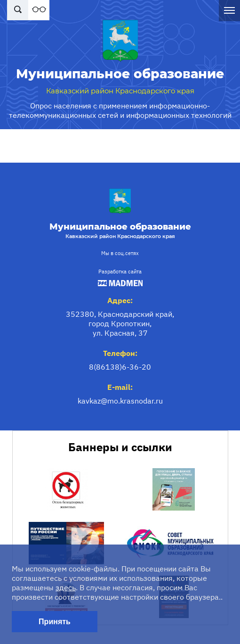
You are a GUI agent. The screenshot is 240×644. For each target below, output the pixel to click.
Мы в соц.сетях (120, 253)
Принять (55, 622)
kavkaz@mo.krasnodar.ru (120, 401)
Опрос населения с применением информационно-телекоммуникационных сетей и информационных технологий (120, 110)
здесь (66, 587)
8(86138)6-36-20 (120, 367)
